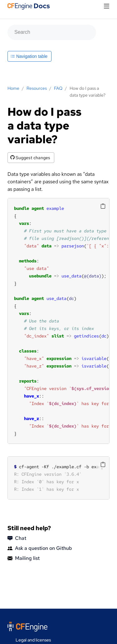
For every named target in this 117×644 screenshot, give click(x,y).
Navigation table (29, 56)
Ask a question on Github (40, 548)
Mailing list (24, 558)
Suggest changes (30, 158)
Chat (17, 538)
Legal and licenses (33, 640)
